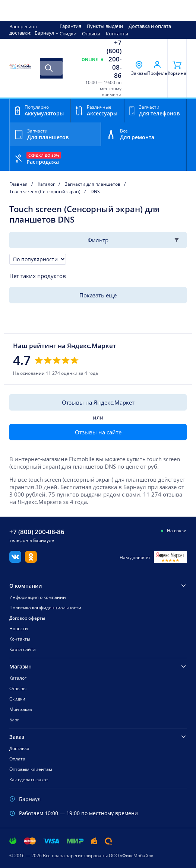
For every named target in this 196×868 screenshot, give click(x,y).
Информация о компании (38, 597)
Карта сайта (23, 649)
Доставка (19, 748)
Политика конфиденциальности (45, 608)
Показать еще (98, 295)
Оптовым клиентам (31, 769)
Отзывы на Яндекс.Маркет (98, 402)
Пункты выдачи (105, 26)
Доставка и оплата (150, 26)
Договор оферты (27, 618)
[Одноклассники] (31, 561)
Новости (19, 628)
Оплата (17, 759)
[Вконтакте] (15, 561)
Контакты (117, 33)
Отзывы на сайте (98, 432)
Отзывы (91, 33)
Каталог (18, 678)
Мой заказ (21, 709)
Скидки (68, 33)
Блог (14, 720)
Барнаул (44, 33)
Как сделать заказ (29, 780)
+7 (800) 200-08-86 (114, 59)
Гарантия (70, 26)
